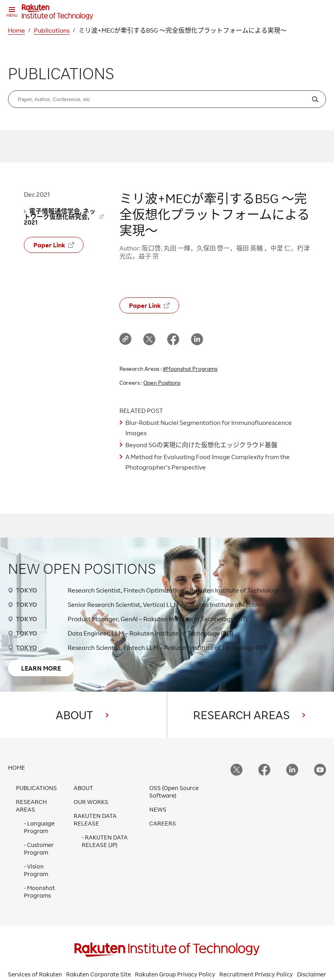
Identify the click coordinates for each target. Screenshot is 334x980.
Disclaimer (312, 974)
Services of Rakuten (35, 974)
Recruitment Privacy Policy (256, 974)
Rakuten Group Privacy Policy (175, 974)
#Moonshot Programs (190, 369)
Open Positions (162, 382)
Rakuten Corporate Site (99, 974)
